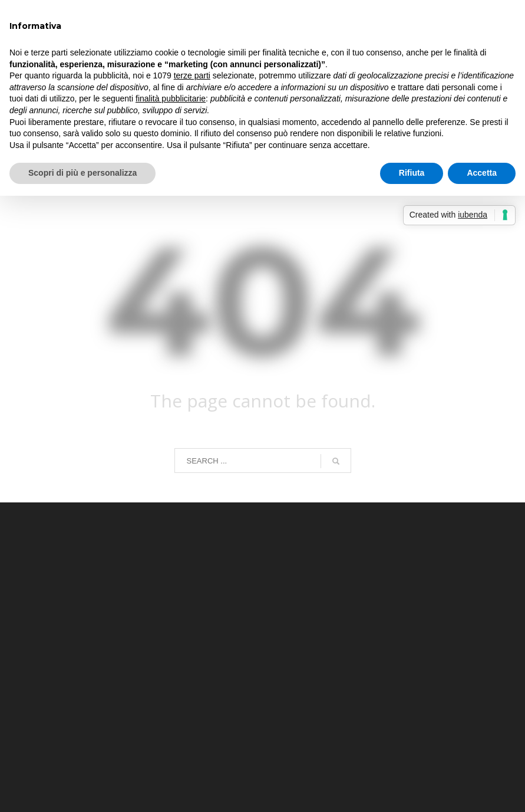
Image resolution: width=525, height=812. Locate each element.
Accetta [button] (482, 173)
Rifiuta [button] (412, 173)
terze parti (192, 75)
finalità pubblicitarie (171, 98)
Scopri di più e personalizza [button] (82, 173)
